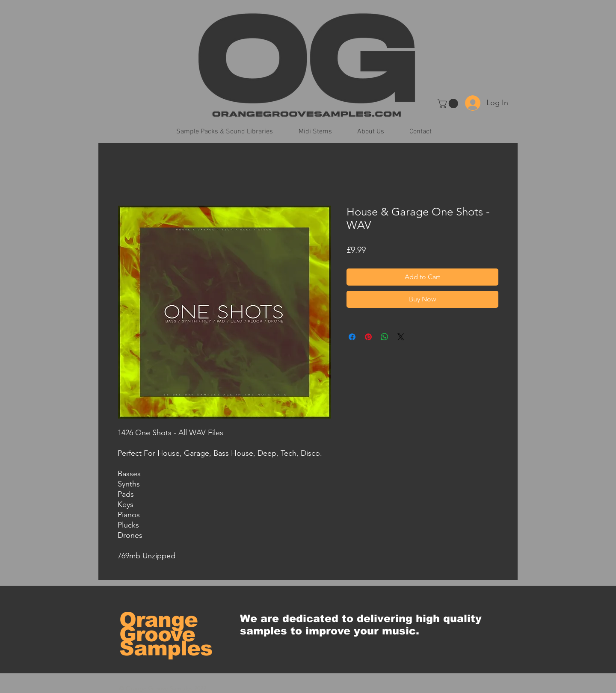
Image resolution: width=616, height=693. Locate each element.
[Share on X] (401, 337)
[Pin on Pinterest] (368, 337)
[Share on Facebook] (352, 337)
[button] (449, 103)
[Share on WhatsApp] (385, 337)
